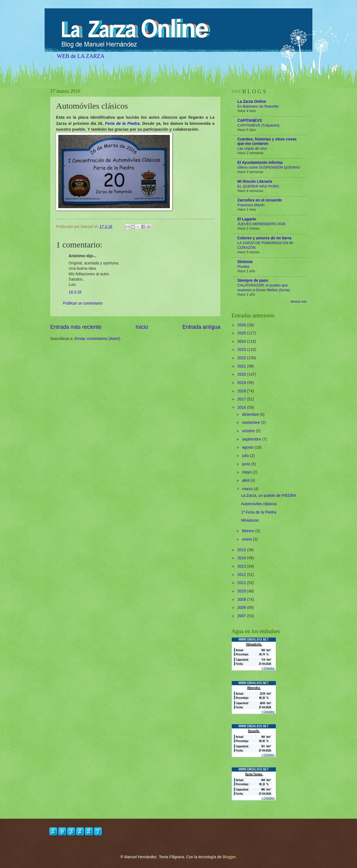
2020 (242, 374)
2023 (242, 350)
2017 (242, 399)
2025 (242, 333)
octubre (249, 431)
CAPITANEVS (250, 121)
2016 (242, 408)
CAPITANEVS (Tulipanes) (258, 125)
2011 (242, 583)
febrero (249, 531)
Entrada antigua (201, 327)
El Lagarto (247, 219)
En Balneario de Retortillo (258, 106)
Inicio (142, 327)
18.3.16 (75, 292)
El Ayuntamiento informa (260, 163)
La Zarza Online (252, 102)
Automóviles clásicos (259, 504)
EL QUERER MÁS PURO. (259, 186)
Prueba (243, 267)
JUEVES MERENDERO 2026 (261, 224)
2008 (242, 608)
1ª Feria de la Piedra (259, 512)
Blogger (229, 857)
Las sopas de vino (252, 148)
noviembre (252, 423)
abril (246, 481)
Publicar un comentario (83, 303)
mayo (247, 472)
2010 (242, 591)
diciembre (251, 414)
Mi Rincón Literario (255, 182)
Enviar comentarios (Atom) (97, 339)
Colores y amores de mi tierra (264, 238)
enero (248, 539)
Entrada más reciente (76, 327)
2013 (242, 566)
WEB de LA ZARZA (81, 56)
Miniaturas (250, 520)
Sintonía (245, 262)
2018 (242, 391)
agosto (248, 447)
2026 (242, 325)
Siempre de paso (253, 280)
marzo (248, 489)
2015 (242, 550)
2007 (242, 616)
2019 (242, 383)
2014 (242, 558)
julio (246, 456)
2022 (242, 358)
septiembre (252, 439)
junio (247, 464)
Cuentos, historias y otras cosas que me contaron (267, 141)
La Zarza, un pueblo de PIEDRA (268, 496)
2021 (242, 366)
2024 (242, 341)
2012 (242, 575)
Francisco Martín (251, 205)
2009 (242, 600)
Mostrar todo (299, 302)
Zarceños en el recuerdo (260, 200)
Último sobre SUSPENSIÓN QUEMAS (269, 167)
